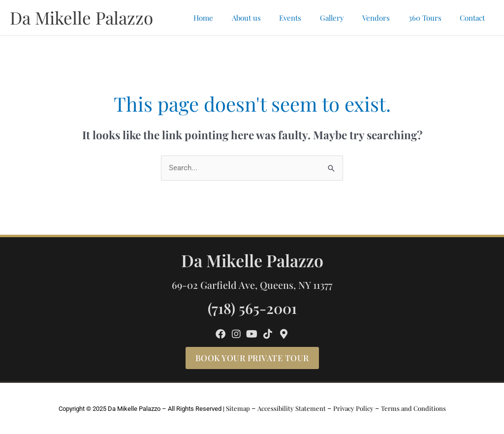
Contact (474, 18)
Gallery (345, 18)
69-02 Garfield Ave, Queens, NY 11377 (252, 285)
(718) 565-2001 (252, 308)
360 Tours (430, 18)
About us (267, 18)
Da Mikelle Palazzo (81, 17)
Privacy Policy (353, 408)
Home (227, 18)
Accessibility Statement (292, 408)
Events (307, 18)
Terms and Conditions (413, 408)
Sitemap (238, 408)
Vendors (385, 18)
